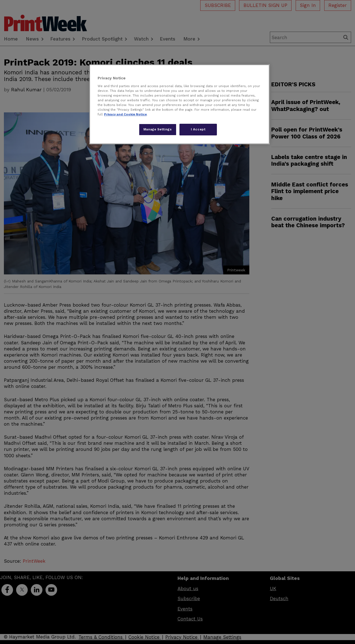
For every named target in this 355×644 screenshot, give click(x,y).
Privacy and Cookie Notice (125, 114)
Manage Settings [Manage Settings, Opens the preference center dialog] (158, 129)
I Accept (198, 129)
